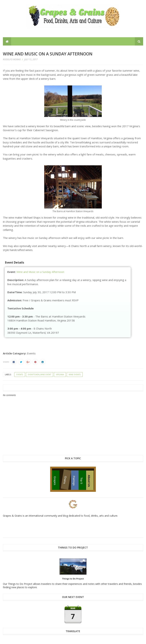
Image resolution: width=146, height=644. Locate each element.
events (20, 375)
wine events (75, 375)
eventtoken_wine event (39, 375)
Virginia (60, 375)
